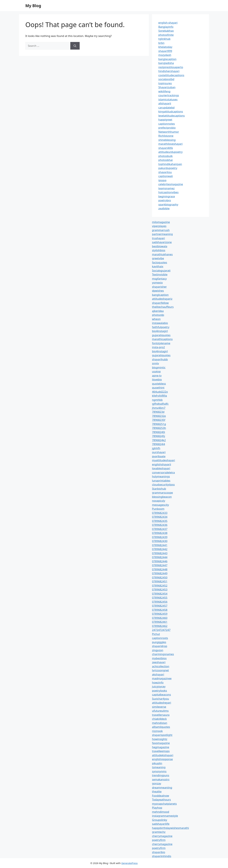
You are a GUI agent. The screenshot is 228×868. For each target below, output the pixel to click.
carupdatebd (166, 107)
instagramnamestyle (165, 816)
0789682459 (160, 614)
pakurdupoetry (168, 168)
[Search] (75, 46)
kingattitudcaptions (171, 111)
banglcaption (160, 295)
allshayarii (165, 103)
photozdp (158, 315)
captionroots (160, 638)
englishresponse (162, 759)
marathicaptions (162, 339)
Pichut (156, 634)
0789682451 (160, 581)
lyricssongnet (160, 670)
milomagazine (161, 222)
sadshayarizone (162, 242)
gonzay (157, 783)
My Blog (33, 6)
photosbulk (165, 156)
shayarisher (159, 287)
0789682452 (160, 586)
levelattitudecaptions (172, 116)
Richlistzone (166, 136)
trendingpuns (161, 775)
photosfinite (166, 35)
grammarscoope (162, 493)
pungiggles (159, 642)
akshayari (158, 674)
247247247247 (161, 630)
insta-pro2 (158, 347)
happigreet (165, 120)
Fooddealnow (161, 796)
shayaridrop (160, 646)
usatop (156, 371)
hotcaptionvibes (168, 192)
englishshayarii (161, 464)
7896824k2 (159, 440)
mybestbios (159, 658)
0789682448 (160, 569)
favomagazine (161, 743)
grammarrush (161, 230)
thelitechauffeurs (163, 307)
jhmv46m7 (159, 408)
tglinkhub (164, 39)
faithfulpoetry (161, 327)
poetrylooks (159, 691)
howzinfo (158, 682)
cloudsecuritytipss (163, 484)
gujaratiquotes (161, 335)
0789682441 (160, 545)
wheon (156, 319)
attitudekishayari (163, 755)
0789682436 (160, 525)
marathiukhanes (162, 254)
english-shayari (168, 23)
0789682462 (160, 626)
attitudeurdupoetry (170, 152)
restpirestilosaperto (171, 67)
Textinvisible (160, 274)
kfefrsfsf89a (159, 396)
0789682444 (160, 557)
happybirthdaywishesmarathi (170, 828)
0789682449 (160, 573)
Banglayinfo (166, 27)
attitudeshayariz (162, 299)
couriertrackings (169, 95)
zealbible (164, 208)
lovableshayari (161, 468)
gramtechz (159, 832)
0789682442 (160, 549)
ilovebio (157, 379)
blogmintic (159, 367)
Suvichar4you (160, 699)
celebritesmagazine (171, 184)
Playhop (157, 808)
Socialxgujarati (161, 270)
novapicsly (159, 501)
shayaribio (159, 852)
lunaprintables (161, 480)
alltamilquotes (161, 727)
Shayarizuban (167, 87)
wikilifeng (164, 91)
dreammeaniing (162, 787)
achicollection (161, 666)
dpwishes (158, 291)
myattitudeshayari (163, 460)
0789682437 (160, 529)
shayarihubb (160, 359)
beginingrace (167, 196)
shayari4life (166, 148)
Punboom (158, 509)
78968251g (159, 424)
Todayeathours (161, 799)
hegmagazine (161, 747)
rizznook (157, 731)
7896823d (158, 412)
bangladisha (166, 63)
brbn (161, 43)
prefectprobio (167, 128)
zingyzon (158, 650)
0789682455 (160, 598)
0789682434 (160, 517)
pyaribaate (159, 456)
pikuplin (157, 763)
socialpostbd (166, 79)
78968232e (159, 416)
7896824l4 (158, 444)
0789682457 (160, 606)
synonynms (159, 771)
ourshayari (159, 452)
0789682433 (160, 513)
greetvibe (158, 258)
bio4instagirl (160, 331)
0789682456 (160, 602)
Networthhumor (169, 132)
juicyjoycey (159, 686)
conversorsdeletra (163, 472)
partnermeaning (162, 234)
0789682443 (160, 553)
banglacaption (167, 59)
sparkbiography (168, 204)
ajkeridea (158, 311)
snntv (155, 363)
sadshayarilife (161, 824)
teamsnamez (166, 188)
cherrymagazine (162, 836)
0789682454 (160, 594)
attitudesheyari (161, 703)
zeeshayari (159, 662)
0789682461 (160, 622)
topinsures (165, 83)
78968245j (158, 436)
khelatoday (165, 47)
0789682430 (160, 541)
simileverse (159, 707)
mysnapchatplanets (164, 804)
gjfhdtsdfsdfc (160, 404)
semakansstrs (161, 779)
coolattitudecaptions (171, 75)
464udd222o (160, 392)
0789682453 (160, 589)
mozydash (165, 55)
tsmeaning (159, 767)
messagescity (160, 505)
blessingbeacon (162, 497)
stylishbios (159, 250)
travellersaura (161, 715)
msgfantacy (159, 279)
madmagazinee (162, 678)
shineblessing (167, 140)
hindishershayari (169, 71)
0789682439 (160, 537)
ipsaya (162, 180)
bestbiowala (160, 246)
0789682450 (160, 577)
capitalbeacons (161, 694)
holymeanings (161, 476)
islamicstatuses (168, 99)
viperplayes (159, 226)
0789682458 (160, 610)
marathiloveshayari (170, 144)
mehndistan (160, 723)
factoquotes (160, 262)
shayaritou (165, 172)
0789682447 (160, 565)
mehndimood (161, 812)
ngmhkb (157, 400)
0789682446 (160, 561)
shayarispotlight (162, 735)
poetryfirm (159, 840)
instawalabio (160, 323)
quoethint (158, 388)
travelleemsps (161, 751)
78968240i (158, 432)
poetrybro (165, 200)
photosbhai (166, 160)
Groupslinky (160, 820)
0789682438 (160, 533)
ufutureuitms (160, 711)
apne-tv (157, 375)
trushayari (158, 238)
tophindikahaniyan (170, 164)
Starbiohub (159, 489)
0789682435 (160, 521)
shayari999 (165, 51)
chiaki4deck (159, 719)
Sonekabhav (166, 31)
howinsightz (160, 739)
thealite (157, 791)
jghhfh (156, 448)
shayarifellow (160, 303)
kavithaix (158, 266)
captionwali (166, 176)
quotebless (159, 384)
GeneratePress (129, 863)
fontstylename (161, 343)
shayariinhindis (162, 856)
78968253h (159, 428)
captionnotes (167, 124)
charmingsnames (163, 654)
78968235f (159, 420)
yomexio (157, 282)
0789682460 (160, 618)
